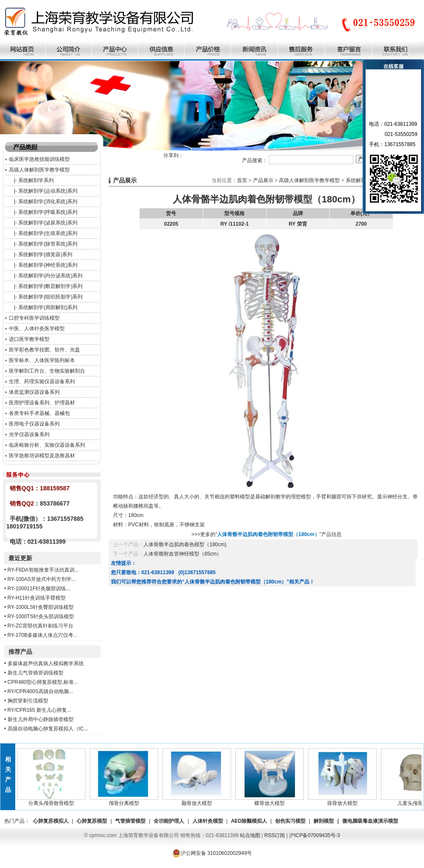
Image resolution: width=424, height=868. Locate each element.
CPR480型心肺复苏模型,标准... (43, 682)
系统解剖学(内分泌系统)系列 (50, 276)
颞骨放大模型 (200, 801)
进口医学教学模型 (29, 339)
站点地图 (250, 835)
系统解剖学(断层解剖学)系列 (50, 286)
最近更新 (20, 558)
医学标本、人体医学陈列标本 (42, 360)
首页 (242, 180)
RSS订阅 (275, 835)
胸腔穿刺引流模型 (28, 701)
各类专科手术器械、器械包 (39, 413)
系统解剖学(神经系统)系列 (48, 265)
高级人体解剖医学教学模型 (39, 170)
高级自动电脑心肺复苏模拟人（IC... (48, 729)
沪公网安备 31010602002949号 (212, 853)
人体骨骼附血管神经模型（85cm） (183, 554)
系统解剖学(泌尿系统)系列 (48, 223)
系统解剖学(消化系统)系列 (48, 202)
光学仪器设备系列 (29, 434)
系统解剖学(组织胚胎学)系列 (50, 297)
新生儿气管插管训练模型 (36, 673)
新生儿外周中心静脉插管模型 (41, 719)
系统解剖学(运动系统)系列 (48, 191)
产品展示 (263, 180)
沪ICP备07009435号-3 (314, 835)
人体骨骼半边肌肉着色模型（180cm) (185, 545)
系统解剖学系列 (36, 180)
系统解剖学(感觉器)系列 (45, 254)
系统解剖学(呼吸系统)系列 (48, 212)
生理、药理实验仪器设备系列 (42, 381)
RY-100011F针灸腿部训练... (39, 589)
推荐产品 (20, 652)
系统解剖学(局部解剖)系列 (48, 307)
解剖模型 (324, 821)
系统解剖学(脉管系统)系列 (48, 244)
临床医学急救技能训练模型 (39, 159)
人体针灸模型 (208, 821)
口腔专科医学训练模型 (34, 318)
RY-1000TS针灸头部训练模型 (41, 616)
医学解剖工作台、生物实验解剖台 (47, 371)
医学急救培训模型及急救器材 (42, 456)
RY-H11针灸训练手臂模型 (37, 598)
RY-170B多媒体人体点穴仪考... (43, 635)
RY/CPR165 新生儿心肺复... (39, 710)
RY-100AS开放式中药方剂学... (42, 579)
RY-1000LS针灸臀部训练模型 (41, 607)
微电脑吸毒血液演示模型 (370, 821)
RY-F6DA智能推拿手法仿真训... (43, 570)
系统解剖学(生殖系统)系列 (48, 233)
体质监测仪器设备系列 (34, 392)
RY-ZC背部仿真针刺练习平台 (40, 626)
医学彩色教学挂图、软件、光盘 (44, 350)
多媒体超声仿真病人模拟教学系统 (46, 663)
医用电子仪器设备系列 (34, 424)
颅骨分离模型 (127, 801)
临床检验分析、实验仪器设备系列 (47, 445)
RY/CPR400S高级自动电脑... (40, 691)
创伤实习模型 (290, 821)
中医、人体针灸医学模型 (37, 329)
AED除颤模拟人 (249, 821)
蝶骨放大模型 (273, 801)
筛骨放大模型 (345, 801)
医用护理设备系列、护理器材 (42, 403)
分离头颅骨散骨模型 (54, 801)
